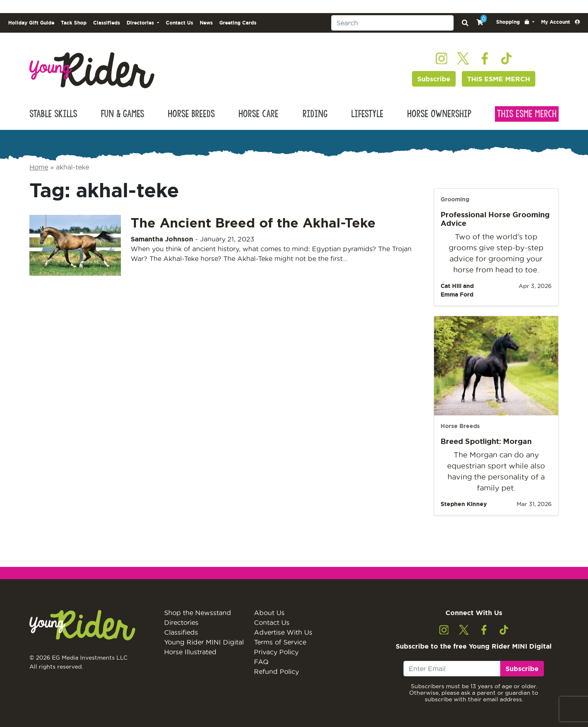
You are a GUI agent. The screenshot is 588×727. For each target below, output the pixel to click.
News (206, 23)
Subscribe (434, 79)
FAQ (261, 662)
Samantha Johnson (162, 239)
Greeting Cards (238, 23)
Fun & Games (122, 114)
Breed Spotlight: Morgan (486, 441)
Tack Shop (74, 23)
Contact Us (179, 23)
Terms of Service (280, 642)
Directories (181, 622)
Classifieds (107, 23)
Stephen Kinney (464, 504)
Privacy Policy (276, 652)
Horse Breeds (191, 114)
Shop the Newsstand (198, 613)
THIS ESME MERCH (499, 79)
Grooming (455, 199)
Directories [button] (141, 23)
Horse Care (258, 114)
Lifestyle (367, 114)
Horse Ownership (439, 114)
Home (39, 167)
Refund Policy (276, 671)
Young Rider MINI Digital (204, 642)
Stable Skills (53, 114)
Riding (315, 114)
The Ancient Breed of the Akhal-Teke (253, 223)
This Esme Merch (527, 114)
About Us (269, 613)
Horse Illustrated (190, 652)
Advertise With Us (283, 632)
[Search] (392, 23)
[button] (515, 22)
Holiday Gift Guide (31, 23)
